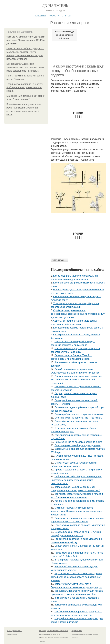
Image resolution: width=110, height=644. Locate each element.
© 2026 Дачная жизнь (14, 631)
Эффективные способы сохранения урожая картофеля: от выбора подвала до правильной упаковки (76, 577)
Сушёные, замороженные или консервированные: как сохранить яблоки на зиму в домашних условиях (78, 314)
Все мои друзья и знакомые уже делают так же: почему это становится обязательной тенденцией (76, 380)
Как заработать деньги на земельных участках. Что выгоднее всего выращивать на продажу (25, 67)
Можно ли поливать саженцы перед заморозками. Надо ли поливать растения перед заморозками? (77, 511)
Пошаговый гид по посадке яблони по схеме (78, 442)
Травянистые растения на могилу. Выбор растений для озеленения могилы (25, 87)
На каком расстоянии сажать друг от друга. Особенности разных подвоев (77, 71)
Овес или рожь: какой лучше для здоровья (77, 445)
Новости (54, 15)
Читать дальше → (59, 260)
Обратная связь (77, 631)
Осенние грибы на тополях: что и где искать (78, 418)
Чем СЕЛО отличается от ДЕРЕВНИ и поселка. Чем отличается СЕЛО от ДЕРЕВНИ (26, 40)
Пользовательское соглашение (57, 631)
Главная (41, 15)
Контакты (43, 631)
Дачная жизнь (55, 6)
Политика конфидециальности (50, 634)
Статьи (66, 15)
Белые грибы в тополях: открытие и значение (79, 414)
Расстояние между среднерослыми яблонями (64, 35)
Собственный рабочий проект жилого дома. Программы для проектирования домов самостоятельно (76, 480)
